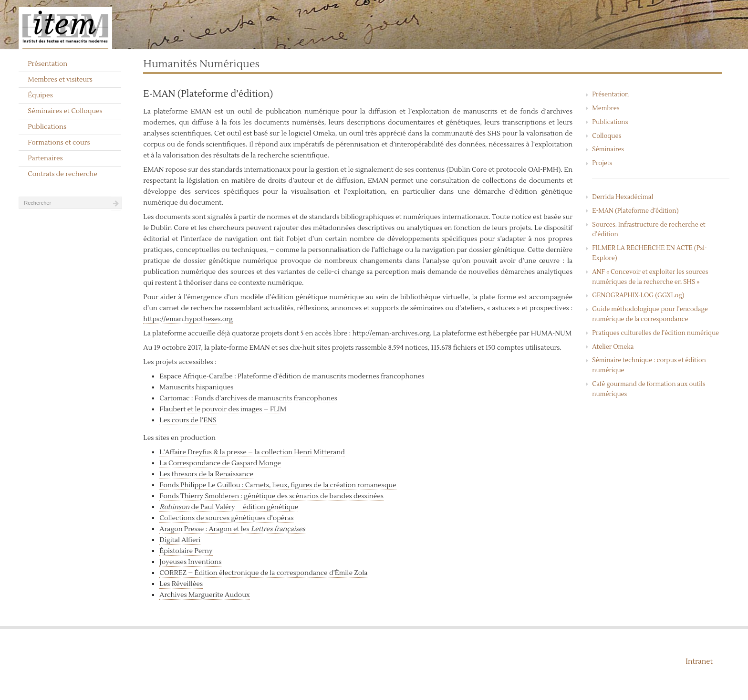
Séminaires (608, 149)
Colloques (607, 136)
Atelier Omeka (613, 347)
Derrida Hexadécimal (623, 197)
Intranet (699, 662)
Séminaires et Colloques (65, 111)
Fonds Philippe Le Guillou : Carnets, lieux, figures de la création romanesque (278, 485)
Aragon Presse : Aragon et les (232, 529)
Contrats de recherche (62, 174)
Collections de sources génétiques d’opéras (226, 518)
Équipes (40, 95)
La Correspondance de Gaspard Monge (220, 463)
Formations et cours (59, 143)
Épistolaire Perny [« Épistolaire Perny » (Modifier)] (186, 551)
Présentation (47, 64)
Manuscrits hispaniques (196, 387)
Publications (47, 127)
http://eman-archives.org (391, 334)
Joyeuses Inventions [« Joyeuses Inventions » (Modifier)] (190, 562)
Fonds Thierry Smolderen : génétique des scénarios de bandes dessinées (271, 496)
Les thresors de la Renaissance (206, 474)
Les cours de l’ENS (188, 420)
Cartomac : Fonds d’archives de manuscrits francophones (248, 398)
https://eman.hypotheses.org (188, 319)
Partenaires (45, 158)
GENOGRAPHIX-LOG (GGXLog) (638, 295)
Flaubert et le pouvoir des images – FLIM (223, 409)
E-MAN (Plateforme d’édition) (635, 211)
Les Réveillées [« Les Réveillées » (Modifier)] (181, 584)
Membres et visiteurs (60, 80)
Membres (606, 108)
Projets (602, 163)
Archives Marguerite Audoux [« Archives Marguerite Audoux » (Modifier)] (204, 595)
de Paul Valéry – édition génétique (229, 507)
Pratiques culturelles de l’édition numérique (655, 333)
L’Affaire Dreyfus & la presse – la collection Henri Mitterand (252, 452)
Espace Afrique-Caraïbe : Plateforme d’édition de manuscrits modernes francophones (292, 376)
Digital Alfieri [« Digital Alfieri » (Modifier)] (180, 540)
